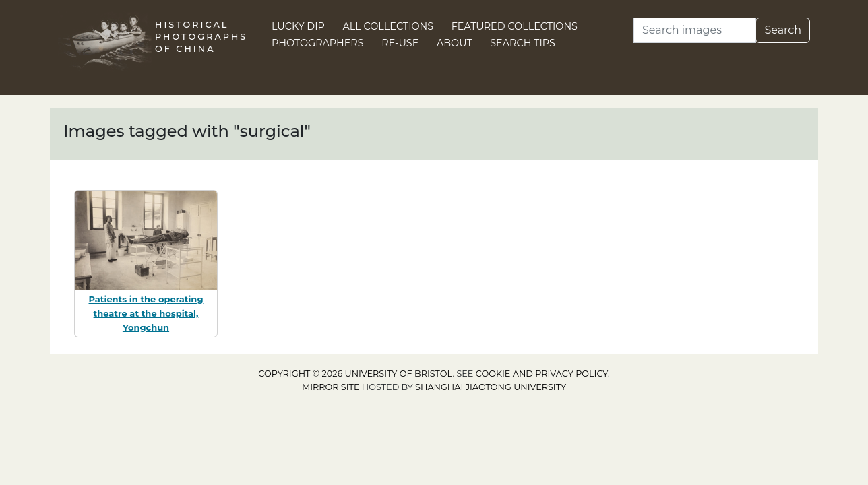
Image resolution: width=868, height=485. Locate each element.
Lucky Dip (298, 26)
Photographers (318, 43)
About (455, 43)
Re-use (400, 43)
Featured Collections (515, 26)
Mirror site (331, 387)
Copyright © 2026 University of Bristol (355, 374)
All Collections (389, 26)
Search (783, 30)
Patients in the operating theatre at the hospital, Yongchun (146, 313)
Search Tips (523, 43)
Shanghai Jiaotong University (491, 387)
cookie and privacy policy (542, 374)
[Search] (695, 30)
